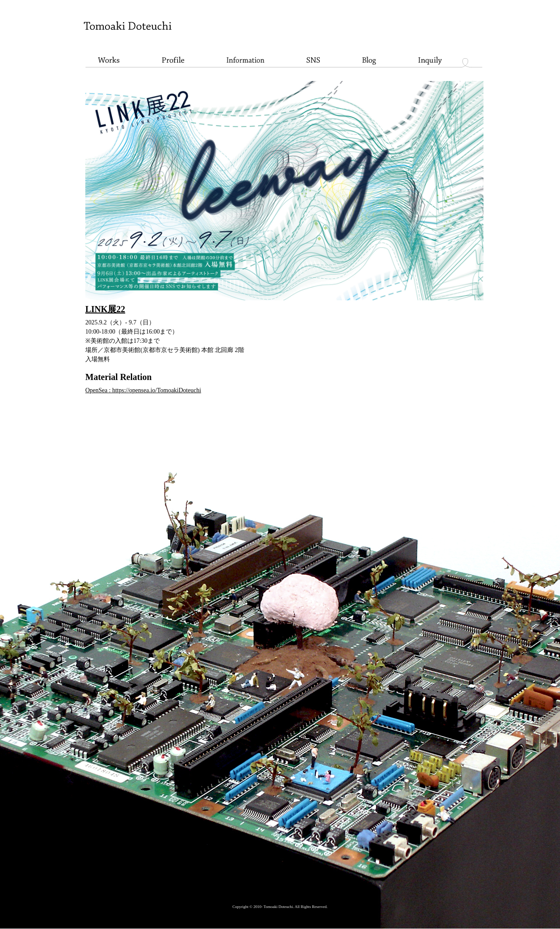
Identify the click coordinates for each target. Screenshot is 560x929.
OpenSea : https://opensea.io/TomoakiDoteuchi (143, 390)
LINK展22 (105, 309)
